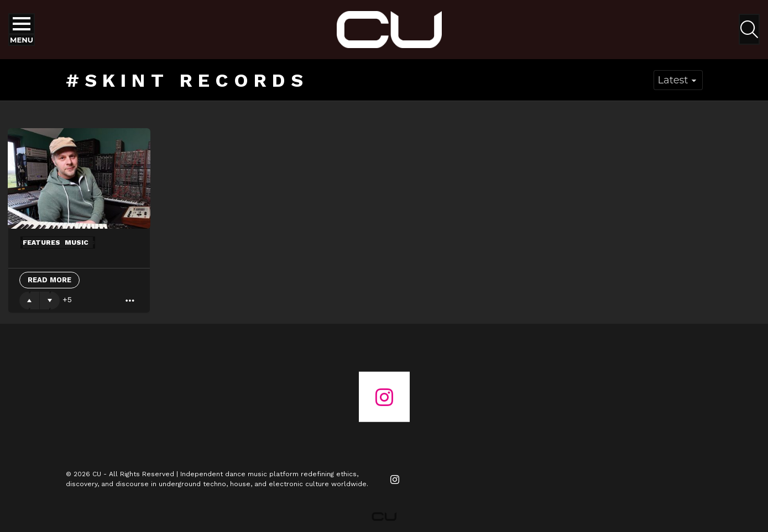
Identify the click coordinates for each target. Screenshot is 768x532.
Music (77, 243)
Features (41, 243)
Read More (49, 280)
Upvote (29, 301)
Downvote (50, 301)
